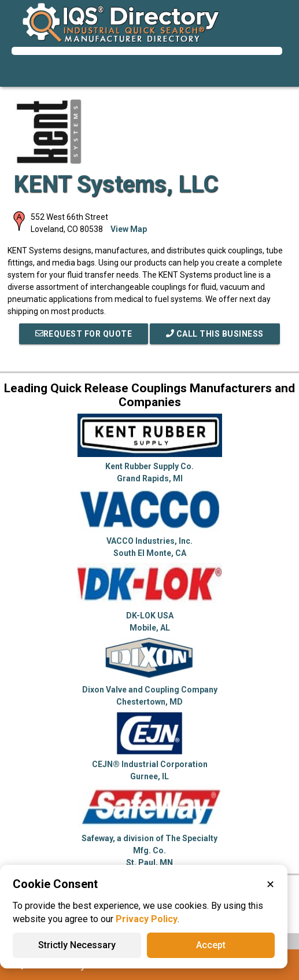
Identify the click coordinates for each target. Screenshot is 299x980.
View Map (129, 229)
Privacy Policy (147, 919)
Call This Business (215, 334)
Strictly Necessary (77, 945)
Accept (211, 945)
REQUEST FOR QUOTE (84, 334)
